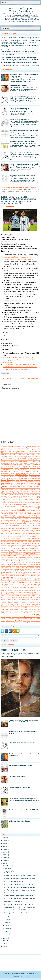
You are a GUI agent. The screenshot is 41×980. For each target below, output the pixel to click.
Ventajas (27, 617)
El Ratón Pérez (5, 506)
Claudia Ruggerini (6, 478)
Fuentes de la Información (29, 519)
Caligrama (33, 468)
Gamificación (22, 520)
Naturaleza (4, 564)
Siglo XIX (4, 601)
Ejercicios (18, 504)
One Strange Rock (30, 568)
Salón (23, 596)
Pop (24, 580)
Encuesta (32, 508)
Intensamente (36, 535)
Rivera (18, 594)
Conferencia (17, 482)
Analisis (28, 455)
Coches (15, 478)
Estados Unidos (21, 512)
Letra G (25, 543)
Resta (38, 592)
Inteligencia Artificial (14, 535)
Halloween (27, 525)
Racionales (19, 589)
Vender (22, 617)
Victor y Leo (26, 619)
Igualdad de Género (12, 532)
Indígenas (6, 534)
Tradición (9, 613)
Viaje (16, 619)
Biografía (29, 465)
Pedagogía (4, 574)
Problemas (9, 586)
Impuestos (32, 532)
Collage (33, 478)
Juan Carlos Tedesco (13, 538)
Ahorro (34, 450)
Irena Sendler (14, 537)
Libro (38, 543)
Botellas (14, 466)
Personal (3, 576)
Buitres (23, 466)
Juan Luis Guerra (23, 538)
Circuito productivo (17, 477)
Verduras (4, 619)
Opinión (13, 569)
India (2, 534)
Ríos (14, 594)
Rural (20, 596)
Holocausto (19, 529)
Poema (34, 578)
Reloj (24, 592)
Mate (24, 554)
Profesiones (15, 586)
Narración (21, 563)
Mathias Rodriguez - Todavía (14, 650)
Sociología (17, 603)
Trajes (19, 613)
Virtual (38, 621)
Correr (23, 485)
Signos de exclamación (14, 601)
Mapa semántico (27, 552)
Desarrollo (26, 493)
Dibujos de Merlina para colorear (20, 108)
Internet (3, 537)
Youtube (25, 623)
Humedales (14, 530)
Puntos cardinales (35, 587)
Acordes (4, 448)
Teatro (18, 606)
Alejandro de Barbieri (27, 451)
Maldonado (25, 550)
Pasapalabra (10, 572)
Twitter (17, 615)
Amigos (14, 455)
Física (26, 515)
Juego (33, 538)
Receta (28, 589)
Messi (25, 558)
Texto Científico (17, 609)
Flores (15, 517)
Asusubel (11, 460)
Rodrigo (38, 594)
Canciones (5, 470)
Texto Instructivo (26, 609)
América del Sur (6, 455)
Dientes (9, 499)
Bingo (24, 465)
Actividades (12, 448)
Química (13, 589)
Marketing (20, 554)
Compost (30, 480)
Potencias (38, 580)
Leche (7, 543)
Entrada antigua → (34, 378)
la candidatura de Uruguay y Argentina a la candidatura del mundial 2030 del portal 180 (21, 257)
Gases (35, 520)
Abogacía (28, 446)
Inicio (3, 188)
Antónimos (16, 456)
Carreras (16, 471)
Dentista (15, 493)
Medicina (21, 556)
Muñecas (4, 563)
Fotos (22, 517)
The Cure (33, 609)
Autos (31, 460)
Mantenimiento (5, 552)
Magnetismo (4, 550)
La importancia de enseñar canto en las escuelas (24, 164)
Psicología (23, 587)
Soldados (32, 603)
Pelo (29, 574)
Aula (23, 460)
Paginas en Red (24, 976)
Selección (38, 597)
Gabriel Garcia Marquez (7, 520)
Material (38, 554)
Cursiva (38, 490)
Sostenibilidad (5, 604)
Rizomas (22, 594)
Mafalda (30, 549)
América (38, 453)
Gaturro (10, 522)
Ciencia (12, 475)
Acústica (29, 448)
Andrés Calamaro (35, 455)
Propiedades (28, 586)
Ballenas (3, 461)
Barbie (38, 461)
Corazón (9, 485)
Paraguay (33, 571)
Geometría (37, 522)
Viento (24, 621)
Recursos (4, 591)
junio (6, 920)
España (33, 510)
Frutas (20, 519)
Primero (3, 586)
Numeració (23, 566)
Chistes (30, 473)
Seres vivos (11, 599)
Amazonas (32, 453)
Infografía (21, 534)
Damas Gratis (9, 491)
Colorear (4, 480)
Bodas (6, 466)
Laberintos (24, 542)
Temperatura (5, 608)
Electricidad (24, 506)
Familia (8, 515)
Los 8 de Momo (10, 547)
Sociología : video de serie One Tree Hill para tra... (19, 913)
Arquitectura (9, 458)
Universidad (28, 615)
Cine (10, 477)
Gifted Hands (13, 524)
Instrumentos (4, 535)
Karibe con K (24, 540)
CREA (38, 485)
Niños (35, 564)
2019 (16, 446)
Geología (31, 522)
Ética (20, 514)
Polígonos (15, 580)
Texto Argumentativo (7, 609)
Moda (13, 559)
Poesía (38, 578)
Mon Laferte (18, 559)
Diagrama (16, 498)
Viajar (13, 619)
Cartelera (26, 471)
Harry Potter (33, 525)
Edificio (38, 503)
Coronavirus (17, 485)
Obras (14, 568)
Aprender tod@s (23, 456)
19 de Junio (11, 446)
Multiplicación (36, 561)
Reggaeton (13, 592)
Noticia (3, 566)
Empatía (38, 506)
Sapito (38, 596)
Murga (9, 563)
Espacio (28, 510)
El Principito (37, 504)
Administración (10, 450)
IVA (25, 537)
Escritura (14, 510)
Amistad (19, 455)
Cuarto (8, 188)
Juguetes (4, 540)
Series (23, 599)
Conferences (10, 482)
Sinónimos (37, 601)
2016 (5, 938)
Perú (7, 576)
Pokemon (4, 580)
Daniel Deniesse (18, 491)
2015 (5, 941)
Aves (35, 460)
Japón (28, 537)
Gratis (38, 523)
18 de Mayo (4, 446)
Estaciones (4, 512)
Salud (27, 595)
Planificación (12, 189)
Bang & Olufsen (32, 461)
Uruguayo (4, 617)
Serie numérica (18, 599)
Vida (31, 619)
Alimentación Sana (16, 453)
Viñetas (28, 621)
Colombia (38, 478)
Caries (35, 470)
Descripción (11, 495)
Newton (27, 564)
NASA (26, 563)
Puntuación (4, 589)
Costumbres (28, 485)
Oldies (23, 568)
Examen (29, 514)
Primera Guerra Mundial (33, 584)
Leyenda (34, 543)
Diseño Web (31, 499)
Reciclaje (33, 589)
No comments (10, 206)
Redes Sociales (24, 591)
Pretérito (11, 584)
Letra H (29, 543)
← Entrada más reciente (9, 378)
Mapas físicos (36, 552)
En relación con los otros (14, 508)
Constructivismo (12, 483)
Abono (38, 446)
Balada (38, 460)
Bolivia (10, 466)
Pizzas (38, 576)
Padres (3, 571)
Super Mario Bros (24, 604)
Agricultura (25, 450)
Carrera (10, 471)
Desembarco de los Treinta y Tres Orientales (27, 495)
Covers (34, 485)
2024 (5, 843)
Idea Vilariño (26, 530)
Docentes (22, 501)
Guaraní (3, 525)
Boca (2, 466)
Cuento (8, 488)
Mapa (20, 552)
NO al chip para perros (11, 873)
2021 (5, 852)
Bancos (8, 461)
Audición (15, 460)
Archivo (14, 640)
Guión (7, 525)
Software (23, 603)
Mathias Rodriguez (8, 556)
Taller (14, 606)
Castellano (12, 473)
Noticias (8, 566)
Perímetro (34, 574)
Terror (38, 608)
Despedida (4, 496)
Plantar (21, 578)
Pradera (31, 582)
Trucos (34, 613)
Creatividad (4, 486)
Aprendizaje (30, 456)
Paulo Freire (33, 572)
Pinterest (28, 576)
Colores (9, 480)
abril (6, 925)
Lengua (16, 543)
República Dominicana (31, 592)
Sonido (38, 603)
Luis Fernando (36, 547)
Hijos (39, 525)
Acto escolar (21, 448)
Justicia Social (10, 540)
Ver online (33, 617)
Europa (24, 514)
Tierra (14, 611)
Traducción (15, 613)
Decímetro (38, 491)
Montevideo (37, 559)
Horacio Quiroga (35, 529)
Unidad (21, 615)
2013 (5, 947)
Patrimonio (17, 572)
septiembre (8, 871)
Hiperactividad (10, 527)
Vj (5, 623)
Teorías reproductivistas (16, 608)
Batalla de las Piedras (13, 463)
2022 (5, 849)
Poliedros (9, 580)
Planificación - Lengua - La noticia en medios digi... (20, 884)
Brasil (19, 466)
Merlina (21, 558)
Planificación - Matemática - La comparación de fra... (20, 879)
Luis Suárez (4, 549)
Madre (15, 549)
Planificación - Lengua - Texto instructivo (22, 142)
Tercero (27, 608)
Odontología (18, 568)
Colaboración (26, 478)
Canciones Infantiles (15, 470)
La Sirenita (18, 542)
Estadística (12, 512)
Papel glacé (27, 571)
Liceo (2, 545)
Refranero (3, 592)
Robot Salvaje (28, 594)
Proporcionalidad (36, 586)
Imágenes (21, 532)
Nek (20, 564)
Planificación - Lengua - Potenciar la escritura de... (19, 904)
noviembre (8, 865)
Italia (19, 537)
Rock (33, 594)
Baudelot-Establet (24, 463)
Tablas (10, 606)
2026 (20, 446)
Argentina (37, 456)
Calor (38, 468)
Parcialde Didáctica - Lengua (13, 901)
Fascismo (13, 515)
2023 (5, 846)
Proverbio (12, 587)
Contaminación (26, 483)
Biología (34, 465)
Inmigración (31, 534)
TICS (11, 611)
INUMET (8, 537)
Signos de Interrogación (28, 601)
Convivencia (33, 483)
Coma (14, 480)
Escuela (13, 188)
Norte (39, 564)
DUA (8, 503)
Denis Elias (9, 493)
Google (35, 524)
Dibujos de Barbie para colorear (19, 119)
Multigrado (28, 561)
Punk (28, 587)
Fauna (18, 515)
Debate (32, 491)
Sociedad (10, 603)
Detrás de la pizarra (12, 496)
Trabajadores (31, 611)
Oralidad (19, 569)
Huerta (8, 530)
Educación (5, 504)
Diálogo (22, 498)
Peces (38, 572)
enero (7, 934)
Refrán (38, 591)
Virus (2, 623)
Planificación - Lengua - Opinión (14, 881)
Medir (39, 556)
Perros (38, 574)
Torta (25, 611)
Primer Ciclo (22, 584)
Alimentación (5, 453)
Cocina (20, 478)
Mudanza (21, 561)
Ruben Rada (15, 596)
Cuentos (13, 488)
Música (14, 562)
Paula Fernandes (25, 572)
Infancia (11, 534)
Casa (8, 473)
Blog (39, 465)
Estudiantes (4, 514)
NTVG (18, 566)
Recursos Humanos (13, 591)
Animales (4, 456)
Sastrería (3, 597)
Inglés (26, 533)
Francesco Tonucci (35, 517)
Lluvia (33, 545)
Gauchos (15, 522)
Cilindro (3, 477)
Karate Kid (17, 540)
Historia (29, 527)
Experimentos (36, 514)
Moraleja (3, 561)
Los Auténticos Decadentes (21, 547)
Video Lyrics (37, 619)
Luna (9, 549)
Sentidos (3, 599)
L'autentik (30, 540)
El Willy (18, 506)
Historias (9, 529)
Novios (14, 566)
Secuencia (9, 597)
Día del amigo (31, 496)
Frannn (11, 519)
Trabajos (4, 613)
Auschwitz (27, 460)
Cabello (16, 468)
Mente (8, 558)
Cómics (17, 480)
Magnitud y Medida (15, 550)
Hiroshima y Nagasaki (20, 527)
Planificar (17, 578)
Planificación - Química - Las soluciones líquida (19, 893)
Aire (37, 450)
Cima (7, 477)
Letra (21, 543)
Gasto (38, 520)
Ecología (21, 503)
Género (19, 522)
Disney (3, 501)
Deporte (20, 493)
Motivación (14, 561)
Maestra (19, 549)
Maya (17, 556)
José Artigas (34, 537)
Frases (15, 519)
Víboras (20, 619)
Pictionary (18, 576)
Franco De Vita (5, 519)
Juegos (38, 538)
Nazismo (16, 564)
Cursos (3, 491)
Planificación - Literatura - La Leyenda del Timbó (23, 810)
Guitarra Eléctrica (20, 525)
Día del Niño (10, 498)
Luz (12, 549)
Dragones (3, 503)
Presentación (5, 584)
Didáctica (4, 499)
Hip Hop (3, 527)
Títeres (22, 611)
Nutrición (9, 568)
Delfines (3, 493)
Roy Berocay (8, 596)
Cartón (38, 471)
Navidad (10, 564)
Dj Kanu (16, 501)
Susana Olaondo (35, 604)
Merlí (17, 558)
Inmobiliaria (37, 534)
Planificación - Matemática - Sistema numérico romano (21, 876)
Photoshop (12, 576)
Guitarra (12, 525)
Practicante (19, 189)
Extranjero (4, 515)
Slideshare (4, 603)
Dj (13, 501)
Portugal (27, 580)
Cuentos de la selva (7, 490)
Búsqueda (37, 466)
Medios (35, 556)
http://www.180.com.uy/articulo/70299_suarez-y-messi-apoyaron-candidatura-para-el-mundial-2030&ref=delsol (20, 360)
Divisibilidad (8, 501)
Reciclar (38, 589)
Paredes (3, 572)
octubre (7, 868)
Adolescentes (18, 450)
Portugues (32, 580)
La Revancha (12, 542)
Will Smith (16, 623)
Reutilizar (3, 594)
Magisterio (36, 549)
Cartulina (3, 473)
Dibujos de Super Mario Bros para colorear (23, 97)
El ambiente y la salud (27, 505)
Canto (23, 470)
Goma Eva (30, 523)
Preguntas (37, 582)
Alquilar (26, 453)
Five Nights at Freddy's (34, 515)
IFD (35, 530)
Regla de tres (19, 592)
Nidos (31, 564)
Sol (28, 603)
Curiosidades (32, 490)
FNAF (18, 517)
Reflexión (32, 591)
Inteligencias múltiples (26, 535)
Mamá (32, 550)
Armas (3, 458)
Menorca (4, 558)
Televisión (31, 606)
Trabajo (38, 611)
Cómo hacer (24, 480)
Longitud (3, 547)
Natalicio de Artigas (34, 563)
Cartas (21, 471)
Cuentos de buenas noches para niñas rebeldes (28, 488)
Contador (19, 483)
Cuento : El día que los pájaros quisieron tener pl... (19, 896)
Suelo (12, 604)
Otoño (33, 569)
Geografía (25, 522)
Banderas (25, 461)
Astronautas (37, 458)
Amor (23, 455)
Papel (22, 571)
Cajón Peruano (24, 468)
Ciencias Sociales (34, 475)
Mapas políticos (5, 554)
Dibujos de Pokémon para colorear (20, 153)
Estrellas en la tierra (34, 512)
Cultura (21, 490)
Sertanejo (33, 599)
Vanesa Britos (16, 617)
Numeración (27, 188)
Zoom (29, 623)
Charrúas (22, 473)
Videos (18, 621)
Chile (27, 473)
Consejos (27, 482)
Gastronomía (4, 522)
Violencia (33, 621)
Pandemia (18, 571)
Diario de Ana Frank (29, 498)
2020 (5, 855)
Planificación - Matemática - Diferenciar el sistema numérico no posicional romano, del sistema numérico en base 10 (18, 200)
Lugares (30, 547)
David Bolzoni (26, 491)
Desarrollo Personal (35, 493)
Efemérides (12, 504)
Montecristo (24, 559)
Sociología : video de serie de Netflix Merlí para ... (19, 910)
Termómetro (33, 608)
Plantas (26, 578)
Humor (19, 530)
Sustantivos (4, 606)
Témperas (37, 606)
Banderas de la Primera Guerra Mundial (21, 765)
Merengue (13, 558)
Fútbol (38, 519)
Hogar (14, 529)
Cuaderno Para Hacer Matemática (18, 486)
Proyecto (17, 587)
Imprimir (27, 532)
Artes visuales (22, 458)
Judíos (29, 538)
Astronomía (4, 460)
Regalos (8, 592)
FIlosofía (22, 515)
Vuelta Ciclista (10, 623)
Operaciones (7, 569)
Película (25, 574)
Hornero (3, 530)
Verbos (38, 617)
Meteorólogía (30, 558)
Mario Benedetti (13, 554)
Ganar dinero (29, 520)
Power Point (4, 582)
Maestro (25, 549)
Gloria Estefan (23, 524)
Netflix (23, 564)
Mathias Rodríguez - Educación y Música (21, 10)
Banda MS (13, 461)
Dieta (13, 499)
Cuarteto (37, 486)
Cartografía (32, 472)
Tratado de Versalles (26, 613)
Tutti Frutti (11, 615)
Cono (22, 482)
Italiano (22, 537)
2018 (5, 861)
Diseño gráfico (24, 499)
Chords (35, 473)
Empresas (4, 508)
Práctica (12, 582)
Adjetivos (4, 450)
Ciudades (26, 477)
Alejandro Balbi (16, 451)
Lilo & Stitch (7, 545)
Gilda (18, 524)
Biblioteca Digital (17, 465)
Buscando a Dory (30, 466)
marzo (7, 928)
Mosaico (8, 561)
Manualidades (14, 552)
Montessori (30, 559)
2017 (5, 863)
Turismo (38, 613)
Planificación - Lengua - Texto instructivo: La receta (20, 898)
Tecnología (24, 606)
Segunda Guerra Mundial (20, 597)
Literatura (28, 545)
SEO (7, 599)
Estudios (16, 514)
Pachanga (37, 569)
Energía (38, 508)
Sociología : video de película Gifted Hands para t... (20, 907)
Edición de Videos (30, 503)
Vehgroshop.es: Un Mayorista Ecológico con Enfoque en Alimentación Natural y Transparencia (24, 800)
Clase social (32, 477)
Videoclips (4, 621)
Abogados (34, 446)
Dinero (17, 499)
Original (29, 569)
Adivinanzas (37, 448)
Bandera (19, 461)
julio (6, 917)
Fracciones (27, 517)
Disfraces (37, 499)
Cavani (17, 473)
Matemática (19, 188)
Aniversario (10, 456)
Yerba (21, 623)
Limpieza (13, 545)
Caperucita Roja (29, 470)
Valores (9, 617)
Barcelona (4, 463)
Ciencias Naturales (21, 475)
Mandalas (37, 550)
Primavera (16, 584)
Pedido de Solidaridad (15, 574)
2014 (5, 944)
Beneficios (9, 465)
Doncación (37, 501)
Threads (7, 611)
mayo (7, 923)
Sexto (38, 599)
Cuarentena (31, 486)
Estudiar (11, 514)
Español (38, 510)
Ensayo (3, 510)
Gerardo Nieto (5, 523)
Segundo (32, 597)
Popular (5, 640)
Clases (38, 477)
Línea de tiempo (21, 545)
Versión (9, 619)
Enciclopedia (25, 508)
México (36, 558)
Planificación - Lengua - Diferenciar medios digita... (20, 890)
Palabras (12, 571)
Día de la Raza (23, 496)
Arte (15, 458)
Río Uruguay (9, 594)
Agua (30, 450)
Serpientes (28, 599)
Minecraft (8, 559)
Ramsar (23, 589)
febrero (7, 931)
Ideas (31, 530)
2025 (5, 841)
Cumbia (26, 490)
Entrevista (8, 510)
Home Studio (27, 529)
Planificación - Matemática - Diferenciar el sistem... (20, 887)
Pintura (33, 576)
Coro (12, 485)
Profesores (22, 586)
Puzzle (9, 589)
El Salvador (13, 506)
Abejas (23, 446)
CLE (12, 478)
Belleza (3, 465)
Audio (19, 460)
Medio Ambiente (28, 556)
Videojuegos (11, 621)
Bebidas (32, 463)
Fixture (3, 517)
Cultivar (16, 490)
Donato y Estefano (30, 501)
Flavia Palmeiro (9, 517)
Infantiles (16, 533)
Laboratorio (30, 542)
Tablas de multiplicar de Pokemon (19, 821)
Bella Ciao (37, 463)
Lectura (11, 543)
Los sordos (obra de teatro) (18, 86)
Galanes (16, 520)
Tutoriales (4, 615)
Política (20, 580)
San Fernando (33, 596)
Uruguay (36, 615)
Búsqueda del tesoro (7, 468)
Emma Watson (32, 506)
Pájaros (7, 571)
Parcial (38, 571)
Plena (30, 578)
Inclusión (38, 532)
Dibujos (38, 498)
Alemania (37, 451)
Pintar (23, 576)
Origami (24, 569)
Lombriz (38, 545)
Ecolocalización (14, 503)
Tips (18, 611)
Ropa (3, 596)
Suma (16, 604)
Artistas (31, 458)
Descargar (4, 495)
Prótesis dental (5, 587)
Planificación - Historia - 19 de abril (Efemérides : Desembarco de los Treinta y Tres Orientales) (24, 721)
